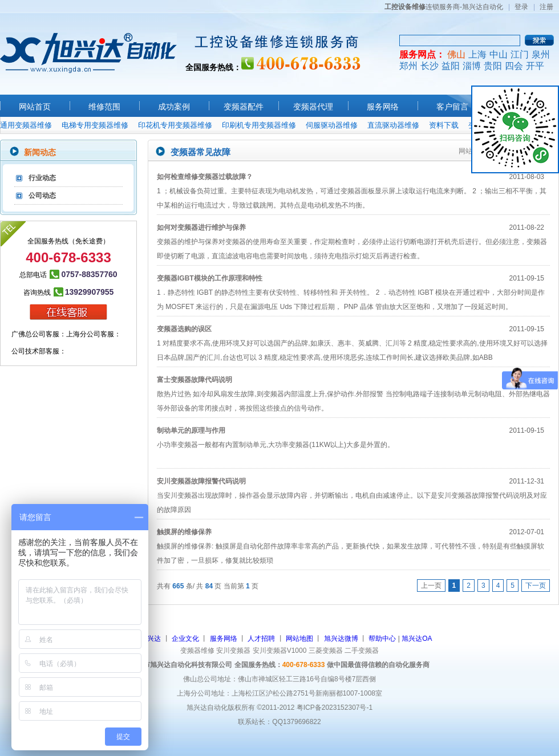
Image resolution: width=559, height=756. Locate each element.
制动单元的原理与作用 (191, 430)
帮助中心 (382, 639)
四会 (514, 66)
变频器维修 (197, 651)
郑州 (408, 66)
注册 (546, 7)
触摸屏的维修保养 (184, 532)
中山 (499, 54)
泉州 (541, 54)
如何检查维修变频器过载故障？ (205, 177)
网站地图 (299, 639)
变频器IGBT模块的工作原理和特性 (210, 278)
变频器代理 (313, 107)
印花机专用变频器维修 (175, 125)
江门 (520, 54)
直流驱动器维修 (393, 125)
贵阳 (493, 66)
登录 (521, 7)
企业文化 (185, 639)
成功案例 (174, 107)
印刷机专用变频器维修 (259, 125)
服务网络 (383, 107)
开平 (535, 66)
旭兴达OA (417, 639)
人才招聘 (261, 639)
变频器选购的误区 (184, 329)
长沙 (430, 66)
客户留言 (452, 107)
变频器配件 (244, 107)
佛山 (456, 54)
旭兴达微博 (341, 639)
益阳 (451, 66)
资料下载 (444, 125)
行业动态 (42, 178)
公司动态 (42, 196)
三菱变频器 (326, 651)
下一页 (536, 586)
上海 (477, 54)
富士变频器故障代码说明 (195, 380)
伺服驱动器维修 (332, 125)
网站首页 (35, 107)
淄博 (472, 66)
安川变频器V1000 (280, 651)
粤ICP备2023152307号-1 (335, 708)
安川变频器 (233, 651)
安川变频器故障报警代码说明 (201, 481)
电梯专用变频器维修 (95, 125)
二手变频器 (362, 651)
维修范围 (104, 107)
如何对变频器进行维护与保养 (201, 227)
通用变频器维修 (26, 125)
